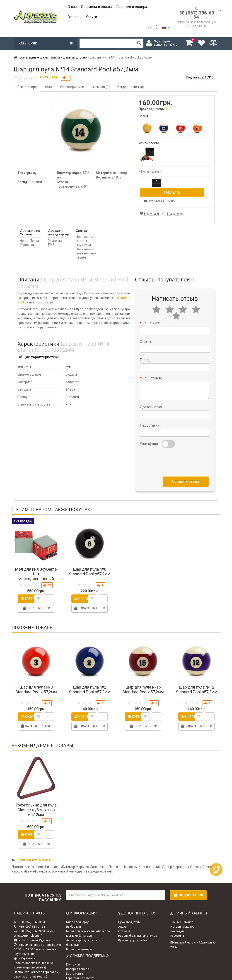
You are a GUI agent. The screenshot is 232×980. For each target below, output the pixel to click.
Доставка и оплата (96, 7)
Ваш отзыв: (152, 369)
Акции (122, 917)
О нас (72, 7)
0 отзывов (49, 77)
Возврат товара (78, 959)
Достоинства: (151, 397)
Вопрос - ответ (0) (131, 87)
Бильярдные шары (79, 940)
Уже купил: (149, 434)
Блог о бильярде (78, 913)
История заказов (182, 917)
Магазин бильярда (79, 926)
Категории (46, 43)
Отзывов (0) (101, 87)
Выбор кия (74, 917)
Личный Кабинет (182, 913)
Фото (48, 87)
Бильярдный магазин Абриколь (88, 922)
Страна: (146, 332)
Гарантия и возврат (132, 7)
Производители (129, 913)
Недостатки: (150, 416)
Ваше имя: (151, 314)
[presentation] (174, 452)
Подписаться (188, 886)
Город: (145, 350)
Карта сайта (75, 964)
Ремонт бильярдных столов (138, 926)
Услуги (93, 17)
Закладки (177, 922)
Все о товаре (27, 87)
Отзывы (75, 17)
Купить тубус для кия (133, 931)
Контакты (73, 955)
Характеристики (72, 87)
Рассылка (177, 926)
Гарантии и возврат (80, 969)
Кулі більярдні (43, 850)
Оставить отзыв (186, 472)
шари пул (24, 850)
